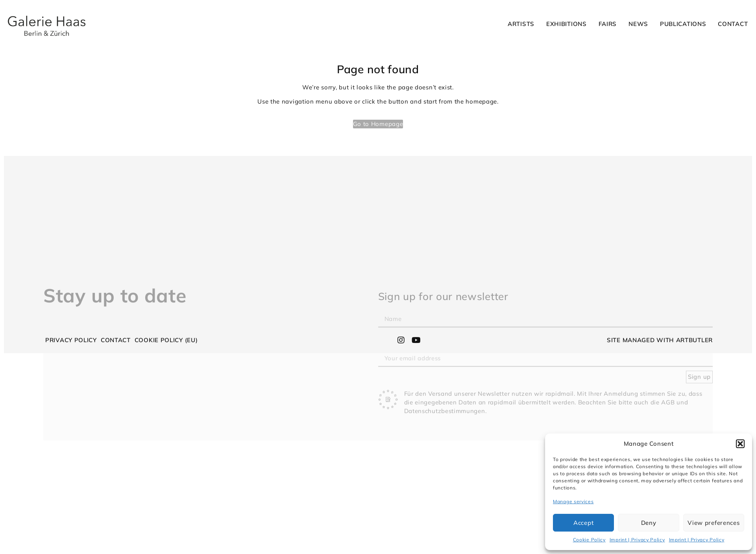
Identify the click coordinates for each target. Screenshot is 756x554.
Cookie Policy (589, 540)
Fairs (608, 24)
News (638, 24)
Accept (583, 523)
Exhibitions (567, 24)
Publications (683, 24)
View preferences (713, 523)
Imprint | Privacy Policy (637, 540)
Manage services (573, 501)
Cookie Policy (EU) (166, 340)
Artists (521, 24)
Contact (733, 24)
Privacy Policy (71, 340)
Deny (649, 523)
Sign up (699, 409)
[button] (740, 444)
